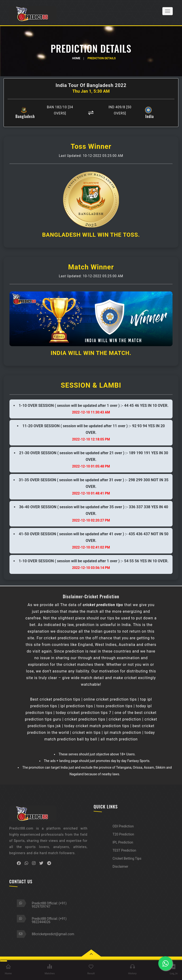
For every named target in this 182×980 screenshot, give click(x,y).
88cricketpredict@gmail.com (53, 934)
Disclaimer (120, 867)
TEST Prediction (124, 850)
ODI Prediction (123, 826)
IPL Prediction (123, 842)
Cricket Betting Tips (127, 858)
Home (76, 58)
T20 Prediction (123, 834)
